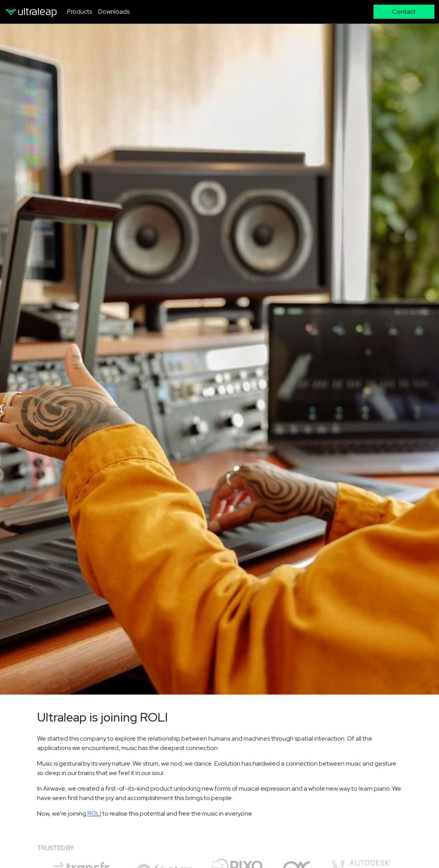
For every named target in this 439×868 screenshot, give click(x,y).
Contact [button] (404, 12)
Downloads (114, 12)
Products (80, 12)
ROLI (94, 814)
